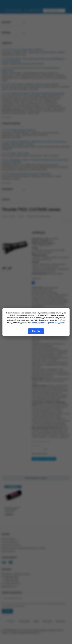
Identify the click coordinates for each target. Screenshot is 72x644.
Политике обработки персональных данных (47, 323)
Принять (36, 331)
